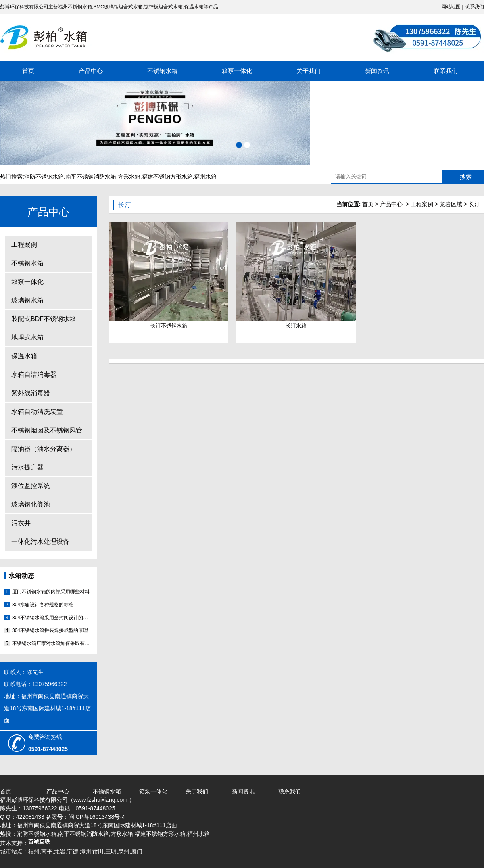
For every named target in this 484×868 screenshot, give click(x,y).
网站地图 (451, 7)
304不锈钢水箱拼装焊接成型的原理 (50, 630)
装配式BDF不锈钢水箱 (44, 319)
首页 (28, 71)
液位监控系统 (31, 486)
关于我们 (309, 71)
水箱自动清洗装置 (37, 412)
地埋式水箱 (27, 337)
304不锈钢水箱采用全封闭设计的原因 (52, 618)
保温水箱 (24, 356)
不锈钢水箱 (162, 71)
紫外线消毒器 (31, 393)
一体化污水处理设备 (40, 541)
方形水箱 (129, 177)
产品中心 (91, 71)
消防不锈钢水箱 (44, 177)
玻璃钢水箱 (27, 300)
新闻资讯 (377, 71)
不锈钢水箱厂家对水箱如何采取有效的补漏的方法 (52, 643)
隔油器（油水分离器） (44, 449)
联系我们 (474, 7)
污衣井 (21, 523)
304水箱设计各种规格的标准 (43, 605)
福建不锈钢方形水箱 (167, 177)
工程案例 (24, 245)
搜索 (466, 177)
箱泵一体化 (237, 71)
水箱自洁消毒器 (34, 375)
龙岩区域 (451, 204)
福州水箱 (205, 177)
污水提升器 (27, 467)
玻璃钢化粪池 (31, 504)
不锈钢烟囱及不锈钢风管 (47, 430)
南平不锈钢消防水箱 (91, 177)
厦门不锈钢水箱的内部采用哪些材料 (51, 592)
